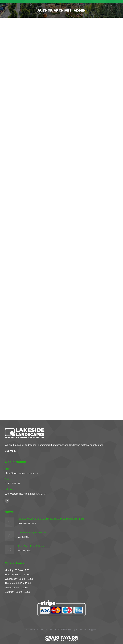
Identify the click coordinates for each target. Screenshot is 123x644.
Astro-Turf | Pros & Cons (31, 546)
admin (80, 10)
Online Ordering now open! (32, 532)
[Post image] (10, 522)
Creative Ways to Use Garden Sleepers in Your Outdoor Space (51, 519)
